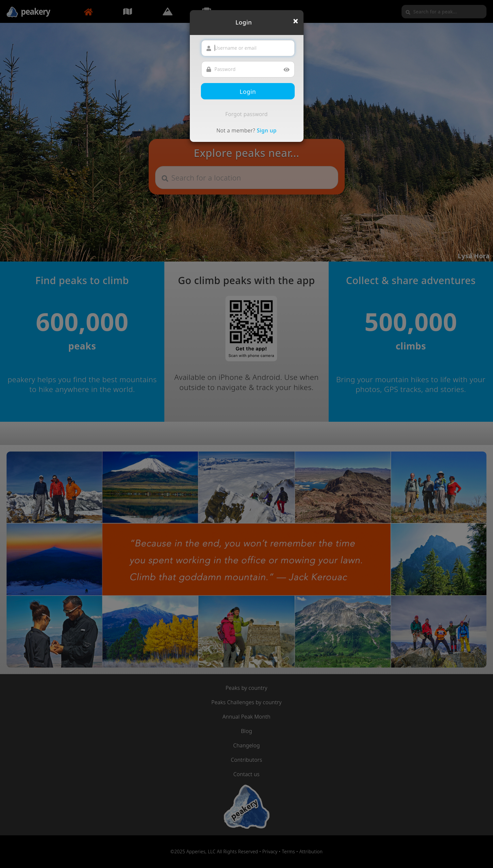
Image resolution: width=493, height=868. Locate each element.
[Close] (296, 21)
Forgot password (247, 114)
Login (248, 92)
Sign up (267, 130)
